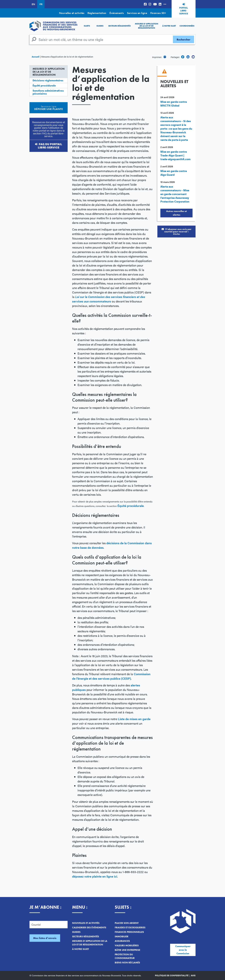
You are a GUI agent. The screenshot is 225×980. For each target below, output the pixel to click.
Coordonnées (187, 26)
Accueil (36, 57)
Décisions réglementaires (48, 80)
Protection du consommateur (125, 956)
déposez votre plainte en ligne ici (95, 876)
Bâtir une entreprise (127, 950)
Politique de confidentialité (172, 975)
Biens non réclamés (127, 963)
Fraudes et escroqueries (130, 927)
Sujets (87, 26)
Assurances (122, 941)
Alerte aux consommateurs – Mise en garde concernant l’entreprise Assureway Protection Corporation (175, 194)
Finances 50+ (158, 13)
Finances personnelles (129, 932)
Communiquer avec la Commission (183, 950)
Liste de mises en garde (134, 719)
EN (33, 4)
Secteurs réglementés (119, 26)
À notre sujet (169, 26)
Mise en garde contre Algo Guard (174, 173)
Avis (193, 975)
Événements (117, 13)
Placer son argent (127, 923)
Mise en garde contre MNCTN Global (174, 104)
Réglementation (97, 13)
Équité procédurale (44, 85)
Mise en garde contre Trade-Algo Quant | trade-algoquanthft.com (175, 155)
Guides (100, 26)
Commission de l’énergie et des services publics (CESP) (111, 676)
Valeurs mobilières (127, 945)
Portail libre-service (184, 11)
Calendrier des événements (89, 927)
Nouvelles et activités (72, 13)
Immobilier (122, 936)
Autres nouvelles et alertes (177, 213)
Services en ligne (137, 13)
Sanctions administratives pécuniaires (48, 92)
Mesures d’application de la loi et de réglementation (147, 26)
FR (41, 4)
